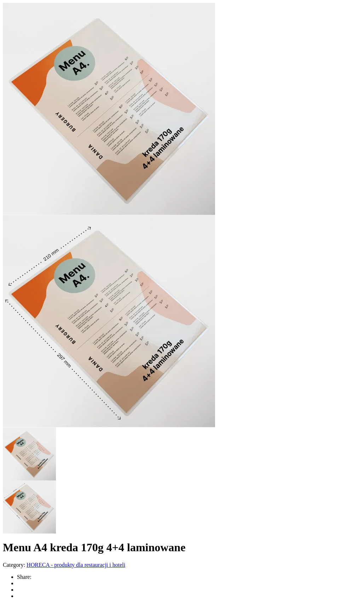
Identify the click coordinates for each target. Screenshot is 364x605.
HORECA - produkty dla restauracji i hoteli (76, 565)
